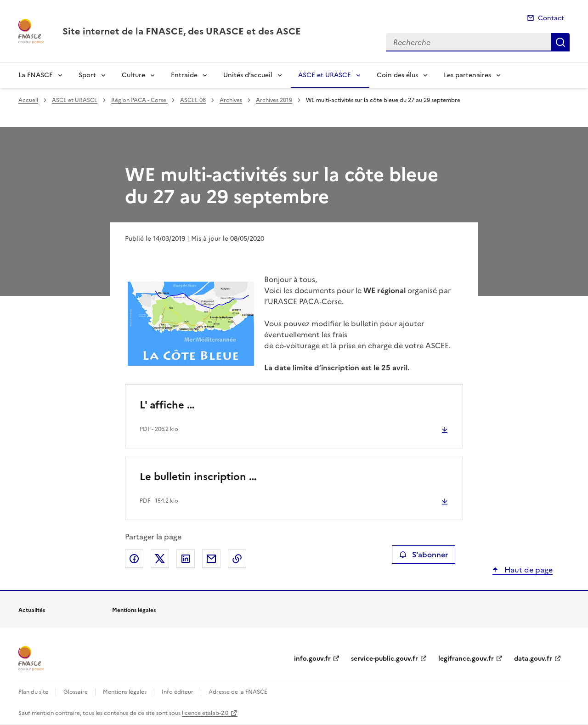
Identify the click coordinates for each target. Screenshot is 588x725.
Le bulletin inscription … (198, 477)
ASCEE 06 (193, 100)
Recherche (560, 42)
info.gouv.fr (312, 659)
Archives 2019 (274, 100)
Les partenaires (467, 75)
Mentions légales (125, 692)
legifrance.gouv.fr (466, 659)
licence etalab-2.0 (205, 713)
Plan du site (33, 692)
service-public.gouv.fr (384, 659)
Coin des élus (397, 75)
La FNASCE (36, 75)
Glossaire (76, 692)
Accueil (28, 100)
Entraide (184, 75)
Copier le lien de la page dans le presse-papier (237, 559)
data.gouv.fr (533, 659)
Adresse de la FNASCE (238, 692)
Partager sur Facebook (134, 559)
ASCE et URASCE (325, 75)
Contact (551, 18)
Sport (87, 75)
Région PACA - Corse (139, 100)
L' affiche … (167, 405)
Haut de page (528, 570)
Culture (133, 75)
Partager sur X (160, 559)
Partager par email (211, 559)
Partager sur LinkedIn (186, 559)
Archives (231, 100)
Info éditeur (178, 692)
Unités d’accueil (248, 75)
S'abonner (423, 555)
